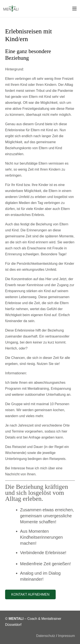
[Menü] (74, 9)
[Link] (11, 9)
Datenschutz (46, 636)
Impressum (66, 636)
